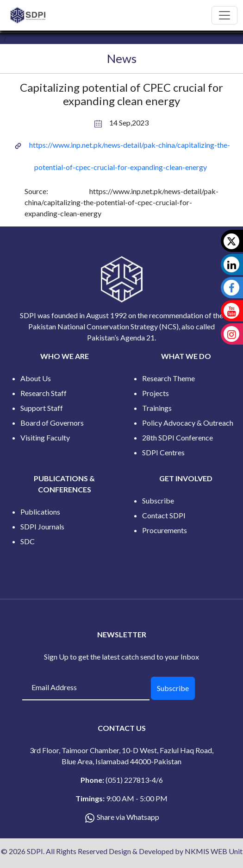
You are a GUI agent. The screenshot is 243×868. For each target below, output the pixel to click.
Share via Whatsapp (128, 817)
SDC (28, 541)
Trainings (157, 408)
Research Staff (44, 393)
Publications (40, 512)
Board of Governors (52, 423)
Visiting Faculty (45, 437)
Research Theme (168, 378)
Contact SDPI (164, 515)
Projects (156, 393)
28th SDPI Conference (178, 437)
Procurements (165, 530)
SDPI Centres (163, 452)
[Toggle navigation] (224, 15)
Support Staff (42, 408)
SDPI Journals (42, 526)
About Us (36, 378)
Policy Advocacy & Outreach (188, 423)
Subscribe (158, 500)
